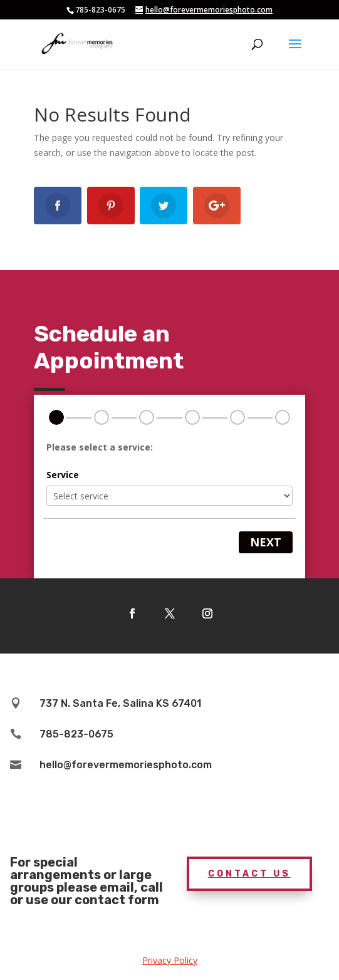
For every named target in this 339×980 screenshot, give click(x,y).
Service (63, 475)
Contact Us (249, 874)
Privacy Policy (170, 960)
